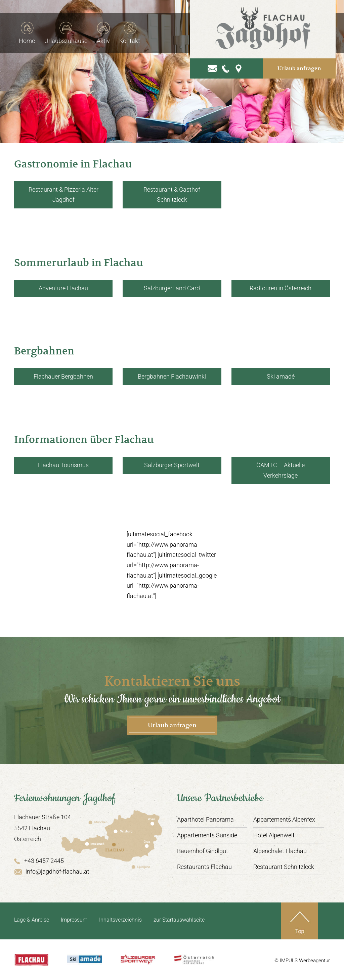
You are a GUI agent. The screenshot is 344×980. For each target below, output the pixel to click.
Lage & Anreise (32, 920)
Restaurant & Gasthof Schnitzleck (172, 195)
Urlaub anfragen (301, 65)
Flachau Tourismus (63, 465)
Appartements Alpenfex (284, 819)
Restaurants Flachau (204, 867)
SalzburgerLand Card (172, 288)
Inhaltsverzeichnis (120, 920)
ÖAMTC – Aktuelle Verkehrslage (281, 470)
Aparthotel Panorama (205, 819)
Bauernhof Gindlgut (203, 851)
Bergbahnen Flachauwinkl (172, 376)
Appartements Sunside (207, 835)
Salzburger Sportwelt (172, 465)
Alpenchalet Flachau (280, 851)
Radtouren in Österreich (281, 288)
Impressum (74, 920)
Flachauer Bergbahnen (63, 376)
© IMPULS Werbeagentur (302, 961)
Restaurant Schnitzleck (284, 867)
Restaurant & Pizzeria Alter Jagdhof (63, 195)
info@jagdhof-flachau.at (52, 871)
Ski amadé (281, 376)
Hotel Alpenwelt (274, 835)
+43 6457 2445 (39, 861)
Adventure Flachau (63, 288)
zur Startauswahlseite (179, 920)
